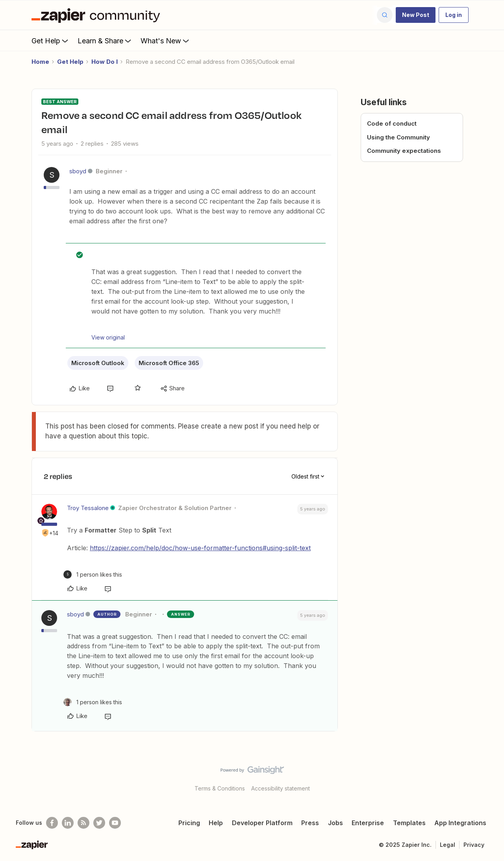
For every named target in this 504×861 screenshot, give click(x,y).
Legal (447, 845)
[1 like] (93, 574)
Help (216, 823)
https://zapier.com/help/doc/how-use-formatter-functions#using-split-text (200, 548)
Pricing (189, 823)
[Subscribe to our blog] (83, 823)
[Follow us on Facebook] (52, 823)
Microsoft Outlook (98, 363)
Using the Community (398, 137)
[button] (416, 15)
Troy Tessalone (88, 508)
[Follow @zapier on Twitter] (99, 823)
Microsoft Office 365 (169, 363)
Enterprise (368, 823)
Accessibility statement (281, 788)
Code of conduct (392, 123)
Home (40, 62)
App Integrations (460, 823)
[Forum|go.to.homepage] (98, 15)
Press (310, 823)
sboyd (78, 171)
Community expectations (404, 151)
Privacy (474, 845)
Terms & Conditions (220, 788)
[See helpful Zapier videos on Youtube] (115, 823)
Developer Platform (262, 823)
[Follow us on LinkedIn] (68, 823)
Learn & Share (105, 41)
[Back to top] (488, 777)
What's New (166, 41)
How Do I (105, 62)
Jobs (335, 823)
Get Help (51, 41)
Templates (409, 823)
